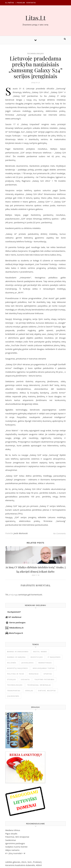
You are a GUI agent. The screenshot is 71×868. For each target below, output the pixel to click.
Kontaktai (31, 3)
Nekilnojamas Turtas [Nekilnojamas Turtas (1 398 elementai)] (44, 668)
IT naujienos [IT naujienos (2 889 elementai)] (54, 657)
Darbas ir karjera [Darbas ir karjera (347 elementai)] (16, 657)
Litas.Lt (35, 18)
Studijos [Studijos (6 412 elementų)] (12, 679)
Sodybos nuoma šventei (16, 847)
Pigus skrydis (11, 834)
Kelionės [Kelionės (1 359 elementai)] (12, 663)
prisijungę (13, 595)
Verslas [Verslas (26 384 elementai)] (29, 691)
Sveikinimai (11, 840)
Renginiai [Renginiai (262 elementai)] (34, 674)
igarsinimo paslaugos (15, 843)
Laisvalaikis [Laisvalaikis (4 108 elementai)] (27, 663)
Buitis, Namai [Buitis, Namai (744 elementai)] (40, 652)
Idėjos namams (12, 850)
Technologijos (36, 54)
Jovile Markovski (21, 533)
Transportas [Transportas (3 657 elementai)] (14, 691)
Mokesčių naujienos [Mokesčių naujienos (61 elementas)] (18, 668)
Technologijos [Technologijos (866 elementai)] (15, 685)
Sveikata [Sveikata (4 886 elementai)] (25, 679)
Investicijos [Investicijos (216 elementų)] (37, 657)
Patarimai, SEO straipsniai (17, 837)
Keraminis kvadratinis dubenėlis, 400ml (24, 865)
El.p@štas (10, 3)
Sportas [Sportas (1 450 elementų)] (48, 674)
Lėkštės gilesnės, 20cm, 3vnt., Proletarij (23, 862)
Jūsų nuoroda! (15, 853)
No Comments (59, 533)
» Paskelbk (20, 3)
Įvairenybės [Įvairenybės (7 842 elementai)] (13, 696)
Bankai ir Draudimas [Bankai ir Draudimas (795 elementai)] (18, 652)
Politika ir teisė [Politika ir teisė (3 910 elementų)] (16, 674)
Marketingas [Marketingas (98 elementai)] (45, 663)
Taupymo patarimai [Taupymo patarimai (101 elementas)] (44, 679)
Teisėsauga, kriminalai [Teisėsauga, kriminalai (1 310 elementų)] (39, 685)
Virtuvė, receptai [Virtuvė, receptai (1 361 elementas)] (47, 691)
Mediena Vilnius (13, 830)
